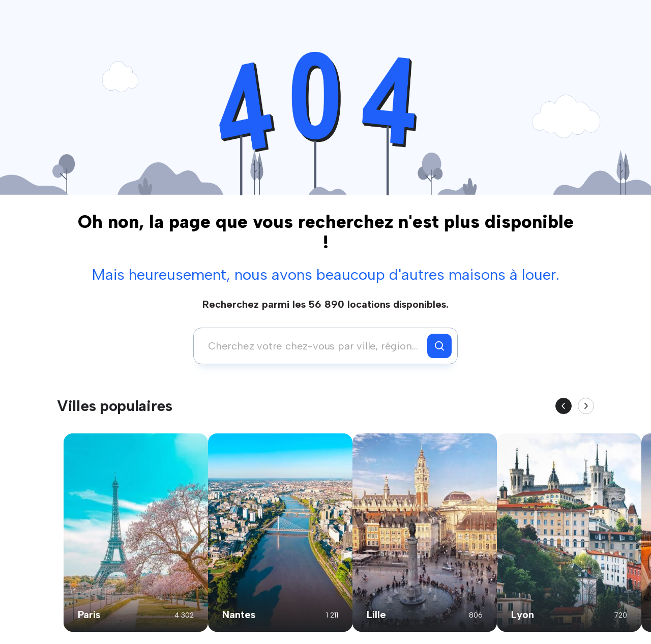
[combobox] (313, 346)
